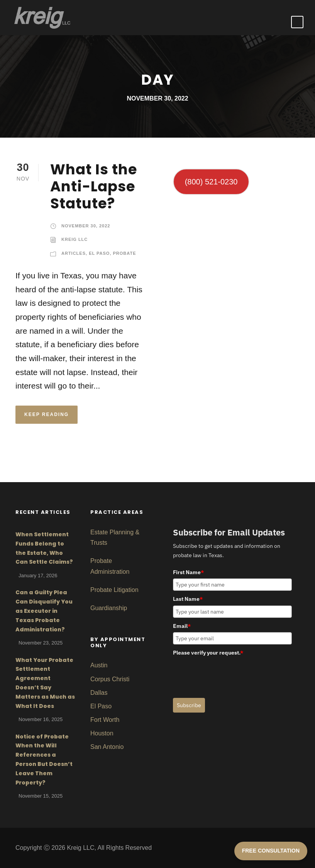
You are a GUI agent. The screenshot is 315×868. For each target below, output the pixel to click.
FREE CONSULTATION (271, 851)
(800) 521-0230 (211, 182)
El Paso (99, 253)
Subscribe (189, 705)
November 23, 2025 (41, 643)
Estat (97, 532)
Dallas (99, 693)
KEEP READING (47, 414)
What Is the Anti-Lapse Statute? (94, 187)
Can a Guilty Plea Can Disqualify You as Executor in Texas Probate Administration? (44, 611)
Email (182, 626)
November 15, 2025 (41, 796)
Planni (117, 532)
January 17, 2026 (38, 576)
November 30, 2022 (86, 226)
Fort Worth (105, 720)
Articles (74, 253)
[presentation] (232, 674)
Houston (102, 733)
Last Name (188, 599)
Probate (125, 253)
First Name (188, 572)
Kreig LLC (75, 239)
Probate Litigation (114, 590)
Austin (99, 665)
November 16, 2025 (41, 719)
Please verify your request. (208, 653)
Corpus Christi (110, 679)
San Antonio (107, 747)
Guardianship (109, 608)
